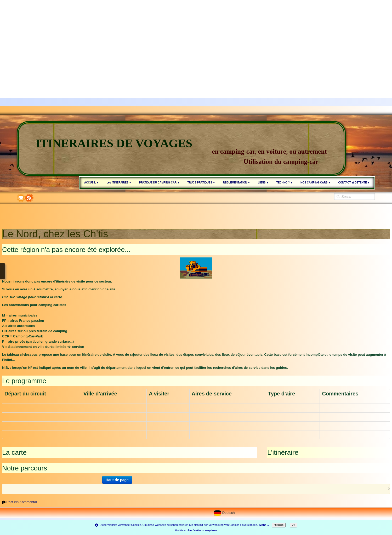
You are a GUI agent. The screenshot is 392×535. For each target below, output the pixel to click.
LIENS (263, 183)
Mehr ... (264, 525)
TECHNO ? (285, 183)
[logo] (181, 148)
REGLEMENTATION (236, 183)
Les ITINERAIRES (119, 183)
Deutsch (225, 513)
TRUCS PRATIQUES (201, 183)
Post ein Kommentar (22, 502)
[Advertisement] (157, 37)
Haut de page (117, 480)
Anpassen (279, 525)
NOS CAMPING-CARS (316, 183)
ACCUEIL (91, 183)
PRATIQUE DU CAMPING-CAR (159, 183)
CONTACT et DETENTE (354, 183)
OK (293, 525)
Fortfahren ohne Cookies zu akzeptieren (196, 530)
